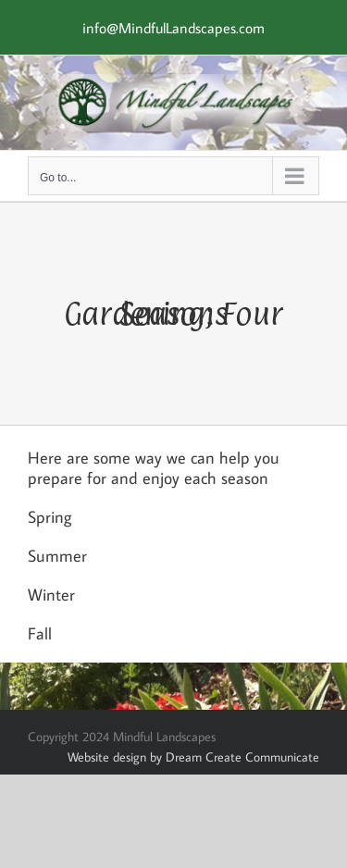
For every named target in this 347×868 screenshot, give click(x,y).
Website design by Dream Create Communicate (193, 757)
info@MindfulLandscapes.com (173, 28)
